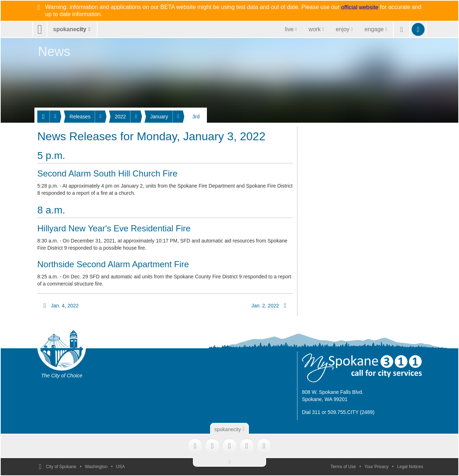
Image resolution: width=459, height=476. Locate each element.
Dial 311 (311, 412)
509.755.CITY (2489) (351, 412)
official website (360, 8)
